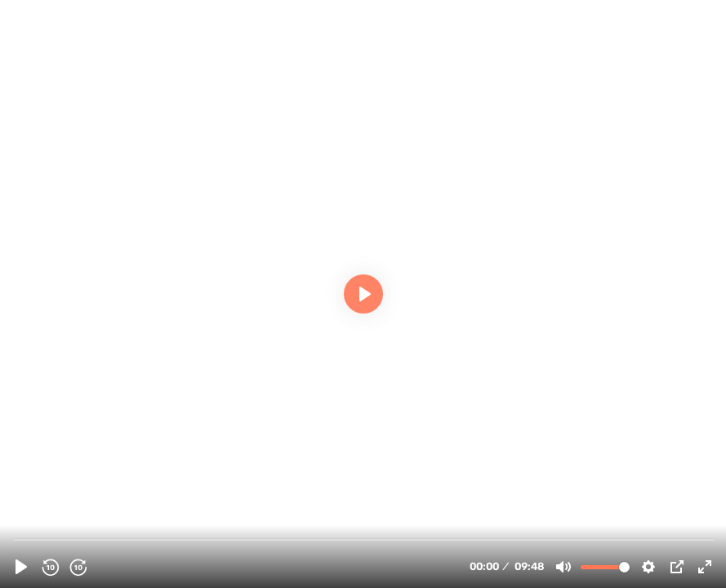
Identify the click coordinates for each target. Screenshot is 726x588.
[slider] (365, 539)
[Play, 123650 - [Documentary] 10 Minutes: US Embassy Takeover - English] (21, 567)
